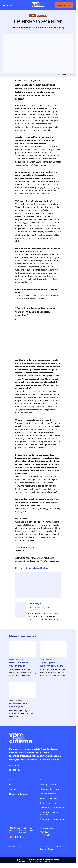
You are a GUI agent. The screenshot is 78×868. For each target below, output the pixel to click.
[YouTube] (15, 770)
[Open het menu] (8, 5)
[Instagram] (11, 770)
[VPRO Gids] (45, 834)
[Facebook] (19, 770)
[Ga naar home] (38, 5)
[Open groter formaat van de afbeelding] (38, 341)
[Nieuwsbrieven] (64, 5)
